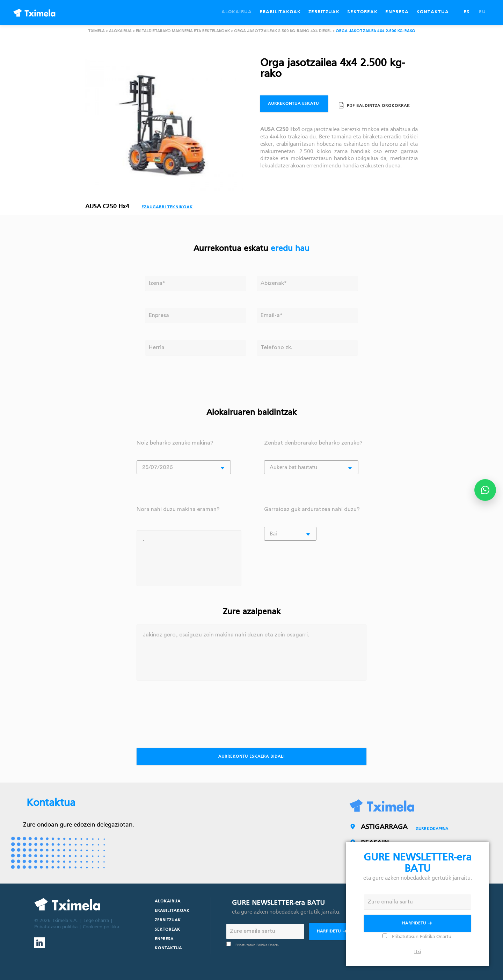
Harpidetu (332, 932)
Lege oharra (96, 921)
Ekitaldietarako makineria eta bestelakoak (183, 31)
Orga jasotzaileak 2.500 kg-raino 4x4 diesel (283, 31)
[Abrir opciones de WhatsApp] (485, 490)
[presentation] (190, 711)
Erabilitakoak (172, 911)
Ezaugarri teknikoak (167, 207)
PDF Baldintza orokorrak (378, 106)
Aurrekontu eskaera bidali (251, 757)
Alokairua (120, 31)
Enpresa (164, 939)
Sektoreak (167, 930)
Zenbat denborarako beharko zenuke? (313, 443)
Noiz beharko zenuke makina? (175, 443)
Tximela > (98, 31)
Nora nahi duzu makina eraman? (178, 509)
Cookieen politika (101, 927)
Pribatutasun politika (56, 927)
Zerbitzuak (168, 920)
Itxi (418, 952)
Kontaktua (168, 948)
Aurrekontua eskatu (294, 104)
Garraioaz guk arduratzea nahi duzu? (312, 509)
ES (467, 12)
